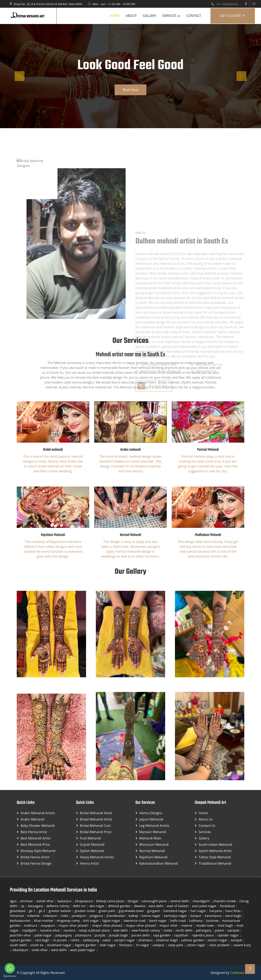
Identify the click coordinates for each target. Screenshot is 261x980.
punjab (100, 935)
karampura (214, 916)
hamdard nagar (176, 911)
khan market (44, 921)
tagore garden (86, 945)
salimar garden (193, 940)
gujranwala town (132, 911)
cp (23, 906)
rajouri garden (21, 940)
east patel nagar (205, 906)
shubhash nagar (60, 945)
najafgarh (30, 930)
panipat (234, 930)
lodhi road (178, 921)
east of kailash (178, 906)
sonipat (237, 940)
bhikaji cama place (111, 901)
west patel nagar (83, 950)
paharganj (204, 930)
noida (168, 930)
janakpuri (79, 916)
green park (107, 911)
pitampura (84, 935)
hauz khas (233, 911)
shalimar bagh (167, 940)
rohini (75, 940)
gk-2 (42, 911)
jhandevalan (116, 916)
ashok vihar (45, 901)
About (131, 16)
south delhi (19, 945)
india (65, 916)
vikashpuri (21, 950)
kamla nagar (151, 916)
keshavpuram (21, 921)
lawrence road (135, 921)
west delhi (59, 950)
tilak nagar (108, 945)
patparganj (64, 935)
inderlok (34, 916)
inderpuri (51, 916)
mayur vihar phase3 (141, 925)
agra (14, 901)
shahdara (146, 940)
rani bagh (43, 940)
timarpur (126, 945)
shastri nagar (218, 940)
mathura (31, 925)
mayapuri (48, 925)
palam (220, 930)
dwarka (140, 906)
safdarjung (91, 940)
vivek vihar (40, 950)
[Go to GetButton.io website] (10, 976)
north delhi (184, 930)
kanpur (196, 916)
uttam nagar (196, 945)
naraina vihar (50, 930)
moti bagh (226, 925)
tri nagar (143, 945)
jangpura (97, 916)
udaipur (159, 945)
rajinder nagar (228, 935)
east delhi (156, 906)
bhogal (133, 901)
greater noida (85, 911)
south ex (37, 945)
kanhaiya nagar (176, 916)
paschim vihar (21, 935)
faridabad (228, 906)
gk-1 (32, 911)
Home (115, 16)
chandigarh (201, 901)
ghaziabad (18, 911)
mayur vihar (169, 925)
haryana (216, 911)
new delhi (121, 930)
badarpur (65, 901)
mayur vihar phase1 (74, 925)
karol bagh (234, 916)
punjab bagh (119, 935)
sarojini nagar (125, 940)
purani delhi (141, 935)
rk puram (60, 940)
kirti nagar (92, 921)
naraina (70, 930)
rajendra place (203, 935)
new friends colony (146, 930)
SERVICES (169, 16)
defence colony (58, 906)
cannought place (155, 901)
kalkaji (134, 916)
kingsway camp (69, 921)
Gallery (149, 16)
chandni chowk (225, 901)
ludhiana (196, 921)
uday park (176, 945)
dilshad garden (120, 906)
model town (205, 925)
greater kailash (60, 911)
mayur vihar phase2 (108, 925)
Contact (194, 16)
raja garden (162, 935)
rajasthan (181, 935)
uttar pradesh (220, 945)
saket (107, 940)
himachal (17, 916)
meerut (187, 925)
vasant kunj (242, 945)
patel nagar (44, 935)
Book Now (130, 90)
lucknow (213, 921)
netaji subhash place (95, 930)
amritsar (27, 901)
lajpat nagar (112, 921)
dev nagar (97, 906)
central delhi (180, 901)
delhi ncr (80, 906)
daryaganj (36, 906)
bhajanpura (84, 901)
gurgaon (154, 911)
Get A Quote (233, 16)
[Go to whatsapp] (10, 968)
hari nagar (199, 911)
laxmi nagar (158, 921)
